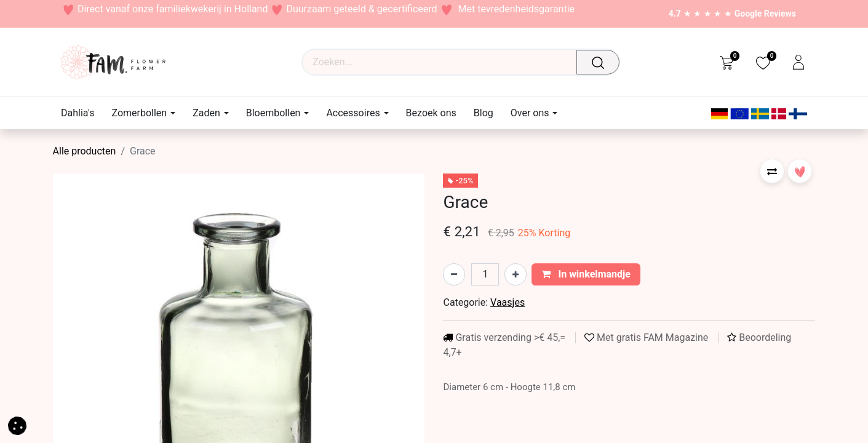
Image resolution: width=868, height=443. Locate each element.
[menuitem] (82, 113)
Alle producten (85, 151)
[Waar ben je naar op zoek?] (601, 62)
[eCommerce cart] (726, 62)
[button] (772, 171)
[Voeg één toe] (516, 274)
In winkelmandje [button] (586, 274)
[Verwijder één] (454, 274)
